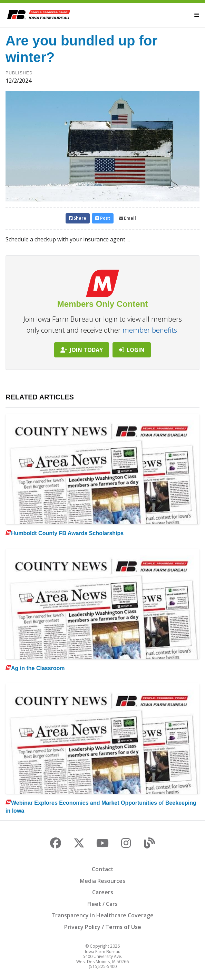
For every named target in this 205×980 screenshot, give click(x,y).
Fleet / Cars (102, 904)
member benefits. (151, 330)
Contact (103, 869)
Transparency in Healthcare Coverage (102, 915)
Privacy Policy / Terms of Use (103, 927)
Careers (103, 892)
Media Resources (102, 881)
